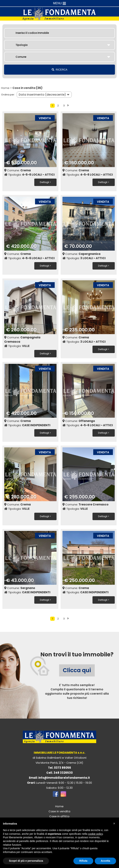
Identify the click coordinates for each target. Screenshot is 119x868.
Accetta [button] (105, 861)
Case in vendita (24, 88)
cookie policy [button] (95, 834)
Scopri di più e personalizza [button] (26, 861)
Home (5, 88)
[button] (114, 823)
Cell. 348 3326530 (59, 772)
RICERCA (60, 70)
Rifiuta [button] (83, 861)
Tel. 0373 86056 (59, 767)
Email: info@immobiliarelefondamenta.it (59, 777)
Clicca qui (77, 670)
